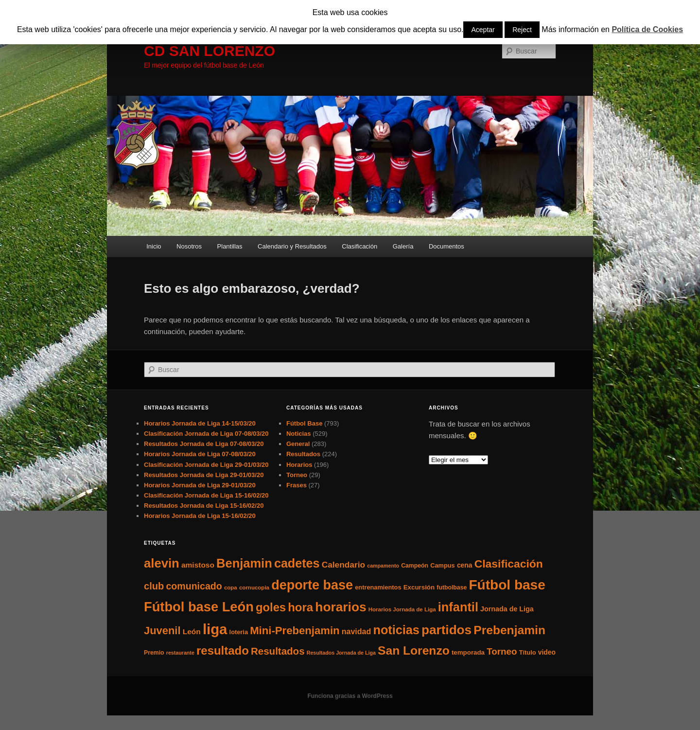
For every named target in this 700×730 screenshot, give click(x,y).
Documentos (446, 246)
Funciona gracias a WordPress (350, 696)
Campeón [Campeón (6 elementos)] (415, 566)
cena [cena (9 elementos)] (465, 565)
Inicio (154, 246)
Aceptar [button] (483, 30)
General (298, 444)
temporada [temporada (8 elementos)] (468, 652)
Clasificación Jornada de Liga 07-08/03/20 (206, 434)
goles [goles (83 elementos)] (271, 607)
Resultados (303, 454)
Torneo (297, 475)
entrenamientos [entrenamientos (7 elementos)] (378, 587)
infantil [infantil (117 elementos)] (458, 607)
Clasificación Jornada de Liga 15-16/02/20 (206, 495)
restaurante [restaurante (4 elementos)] (180, 653)
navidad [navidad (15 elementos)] (357, 631)
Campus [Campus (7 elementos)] (443, 565)
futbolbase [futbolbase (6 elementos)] (452, 588)
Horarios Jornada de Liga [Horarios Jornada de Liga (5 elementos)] (402, 609)
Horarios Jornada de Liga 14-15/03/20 (200, 423)
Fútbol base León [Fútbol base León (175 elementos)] (199, 607)
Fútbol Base (304, 423)
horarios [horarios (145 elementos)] (341, 607)
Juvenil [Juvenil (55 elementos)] (162, 631)
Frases (297, 485)
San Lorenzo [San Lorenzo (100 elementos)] (414, 650)
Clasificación (359, 246)
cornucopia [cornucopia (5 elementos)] (254, 588)
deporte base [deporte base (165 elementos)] (312, 585)
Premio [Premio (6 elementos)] (154, 653)
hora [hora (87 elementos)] (300, 607)
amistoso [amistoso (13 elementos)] (198, 565)
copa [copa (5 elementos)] (231, 588)
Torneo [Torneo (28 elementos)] (502, 651)
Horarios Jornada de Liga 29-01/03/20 (200, 485)
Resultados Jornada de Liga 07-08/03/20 (204, 444)
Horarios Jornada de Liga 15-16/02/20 (200, 516)
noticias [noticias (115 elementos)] (396, 630)
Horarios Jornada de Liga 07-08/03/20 (200, 454)
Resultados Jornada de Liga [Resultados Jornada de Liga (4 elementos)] (341, 653)
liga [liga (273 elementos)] (215, 629)
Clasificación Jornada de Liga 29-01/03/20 (206, 465)
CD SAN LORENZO (210, 51)
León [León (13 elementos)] (192, 632)
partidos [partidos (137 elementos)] (446, 630)
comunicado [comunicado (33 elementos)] (194, 586)
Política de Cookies (647, 29)
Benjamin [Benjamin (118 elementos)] (244, 563)
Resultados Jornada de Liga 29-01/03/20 (204, 475)
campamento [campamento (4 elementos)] (383, 566)
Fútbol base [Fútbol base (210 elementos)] (507, 585)
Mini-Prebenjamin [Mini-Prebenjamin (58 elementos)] (295, 631)
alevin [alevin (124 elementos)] (162, 563)
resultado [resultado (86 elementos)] (223, 650)
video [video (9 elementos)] (547, 652)
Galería (403, 246)
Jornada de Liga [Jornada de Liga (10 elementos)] (507, 609)
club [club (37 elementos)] (154, 586)
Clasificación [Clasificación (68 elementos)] (509, 564)
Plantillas (230, 246)
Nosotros (189, 246)
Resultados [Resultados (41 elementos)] (278, 651)
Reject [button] (522, 30)
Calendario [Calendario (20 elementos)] (343, 565)
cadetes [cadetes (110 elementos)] (297, 563)
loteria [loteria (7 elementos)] (239, 632)
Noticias (299, 434)
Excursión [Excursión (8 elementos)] (419, 587)
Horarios (299, 465)
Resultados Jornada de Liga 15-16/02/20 (204, 506)
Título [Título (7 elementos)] (528, 652)
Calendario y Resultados (292, 246)
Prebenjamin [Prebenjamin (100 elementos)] (509, 630)
